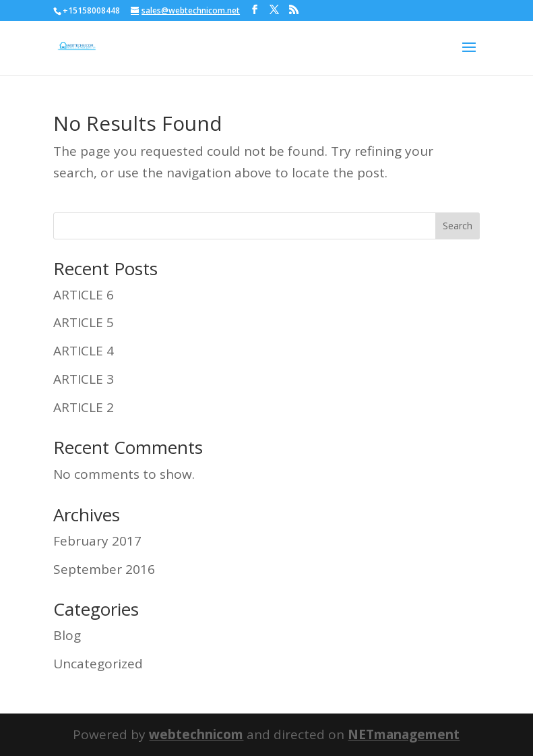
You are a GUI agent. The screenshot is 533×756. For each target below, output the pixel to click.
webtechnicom (196, 734)
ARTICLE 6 (84, 295)
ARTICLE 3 (84, 379)
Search (458, 226)
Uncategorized (98, 664)
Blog (67, 635)
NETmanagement (404, 734)
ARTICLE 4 (84, 351)
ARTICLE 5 (84, 322)
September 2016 (104, 569)
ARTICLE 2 (84, 407)
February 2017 (97, 541)
